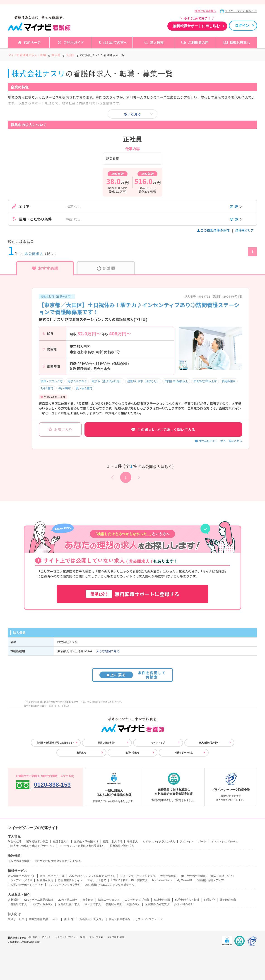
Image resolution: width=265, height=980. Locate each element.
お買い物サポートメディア (27, 885)
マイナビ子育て (97, 880)
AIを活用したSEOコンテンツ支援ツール (110, 885)
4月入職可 (65, 388)
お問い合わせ (132, 753)
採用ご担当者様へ (205, 11)
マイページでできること (241, 11)
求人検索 (157, 42)
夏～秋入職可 (84, 388)
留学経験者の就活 (37, 842)
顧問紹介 (210, 900)
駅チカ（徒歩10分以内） (107, 381)
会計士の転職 (162, 900)
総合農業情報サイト (70, 880)
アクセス (46, 937)
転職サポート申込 (184, 753)
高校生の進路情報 (19, 861)
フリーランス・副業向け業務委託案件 (82, 846)
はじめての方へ (115, 42)
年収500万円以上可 (205, 381)
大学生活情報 (168, 876)
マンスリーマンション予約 (64, 885)
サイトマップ (158, 743)
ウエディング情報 (21, 880)
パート (202, 842)
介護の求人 (133, 904)
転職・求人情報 (113, 842)
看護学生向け (61, 842)
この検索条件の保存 (214, 230)
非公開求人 (34, 254)
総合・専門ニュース (52, 876)
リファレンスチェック (149, 919)
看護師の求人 (19, 904)
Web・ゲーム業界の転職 (39, 900)
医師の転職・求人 (69, 904)
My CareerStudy (162, 880)
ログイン (242, 25)
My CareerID (184, 880)
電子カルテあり (77, 381)
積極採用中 (229, 381)
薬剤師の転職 (228, 900)
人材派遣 (13, 900)
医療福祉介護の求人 (122, 846)
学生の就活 (15, 842)
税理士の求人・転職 (187, 900)
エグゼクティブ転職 (137, 900)
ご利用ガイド (74, 42)
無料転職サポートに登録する (132, 594)
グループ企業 (96, 937)
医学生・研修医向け (86, 842)
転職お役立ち (240, 42)
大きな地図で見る (108, 651)
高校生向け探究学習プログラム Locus (57, 861)
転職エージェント (109, 900)
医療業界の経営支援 (157, 904)
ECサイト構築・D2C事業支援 (129, 880)
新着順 (106, 268)
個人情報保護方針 (116, 937)
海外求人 (132, 842)
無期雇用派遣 (114, 904)
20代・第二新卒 (68, 900)
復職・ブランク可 (52, 381)
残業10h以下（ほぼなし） (143, 381)
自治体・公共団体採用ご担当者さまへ (56, 743)
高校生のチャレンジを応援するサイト (92, 876)
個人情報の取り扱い (209, 743)
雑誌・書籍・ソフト (223, 876)
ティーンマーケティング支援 (138, 876)
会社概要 (33, 937)
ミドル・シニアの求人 (225, 842)
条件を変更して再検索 (133, 675)
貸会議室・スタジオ (92, 919)
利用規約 (81, 753)
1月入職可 (47, 388)
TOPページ (32, 42)
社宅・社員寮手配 (120, 919)
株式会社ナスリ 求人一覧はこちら (220, 441)
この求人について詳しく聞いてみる (163, 429)
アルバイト (187, 842)
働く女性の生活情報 (193, 876)
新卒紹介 (88, 900)
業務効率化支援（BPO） (44, 919)
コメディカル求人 (42, 904)
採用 (82, 937)
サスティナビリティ (65, 937)
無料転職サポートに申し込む (196, 26)
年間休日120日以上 (176, 381)
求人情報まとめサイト (22, 876)
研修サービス (16, 919)
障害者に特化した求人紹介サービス (32, 846)
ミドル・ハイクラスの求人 (159, 842)
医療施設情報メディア (210, 880)
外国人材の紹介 (184, 904)
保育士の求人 (93, 904)
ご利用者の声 (198, 42)
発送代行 (69, 919)
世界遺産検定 (45, 880)
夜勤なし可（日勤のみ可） (57, 296)
